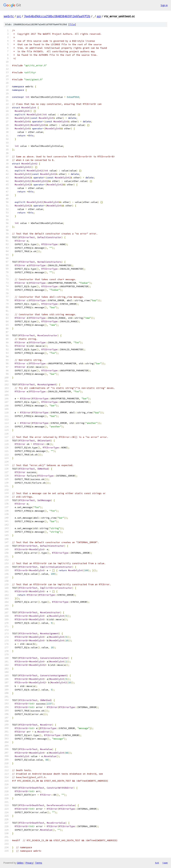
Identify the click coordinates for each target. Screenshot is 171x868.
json (165, 863)
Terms (39, 863)
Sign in (164, 5)
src (19, 16)
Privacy (29, 863)
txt (157, 863)
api (99, 16)
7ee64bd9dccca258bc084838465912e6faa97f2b (57, 16)
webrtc (9, 16)
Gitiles (20, 863)
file (72, 24)
